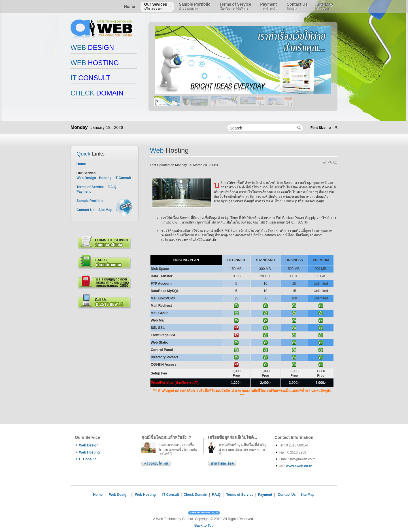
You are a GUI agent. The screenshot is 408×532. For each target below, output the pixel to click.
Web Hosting (89, 452)
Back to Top (204, 525)
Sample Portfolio (90, 201)
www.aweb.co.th (299, 466)
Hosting (105, 178)
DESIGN (92, 47)
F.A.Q (112, 187)
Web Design (86, 178)
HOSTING (95, 63)
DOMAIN (97, 93)
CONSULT (90, 78)
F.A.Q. (217, 495)
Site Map (105, 210)
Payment (84, 191)
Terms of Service (91, 187)
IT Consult (123, 178)
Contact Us (85, 210)
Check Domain (195, 495)
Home (81, 164)
